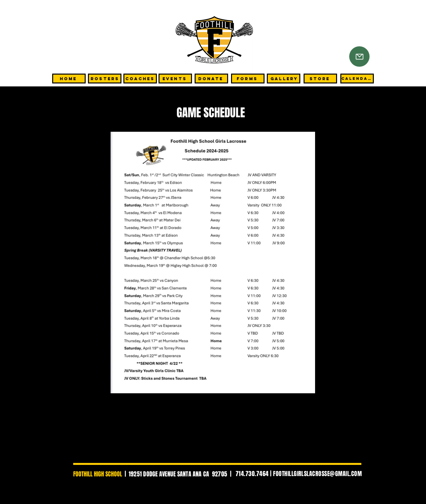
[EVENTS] (175, 79)
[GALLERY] (284, 79)
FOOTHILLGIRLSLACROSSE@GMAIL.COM (317, 474)
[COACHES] (140, 79)
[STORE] (320, 79)
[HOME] (69, 79)
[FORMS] (248, 79)
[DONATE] (211, 79)
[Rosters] (105, 79)
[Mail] (359, 57)
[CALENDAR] (357, 79)
